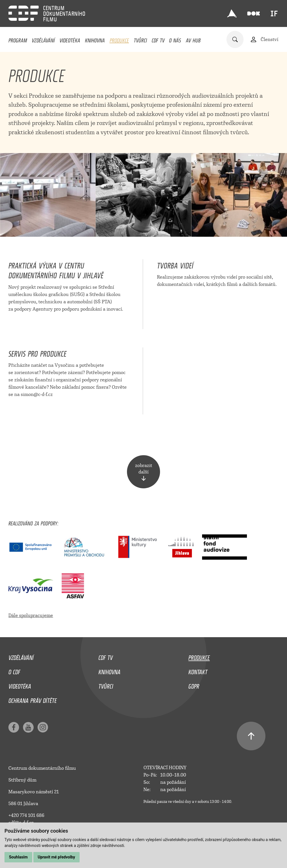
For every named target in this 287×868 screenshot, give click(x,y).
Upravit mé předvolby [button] (56, 857)
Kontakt (198, 671)
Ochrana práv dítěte (33, 699)
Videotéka (70, 39)
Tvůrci (140, 39)
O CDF (14, 671)
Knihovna (95, 39)
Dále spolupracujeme (31, 615)
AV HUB (193, 39)
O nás (175, 39)
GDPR (194, 685)
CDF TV (158, 39)
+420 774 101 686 (26, 815)
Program (18, 39)
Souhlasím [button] (18, 857)
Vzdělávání (43, 39)
